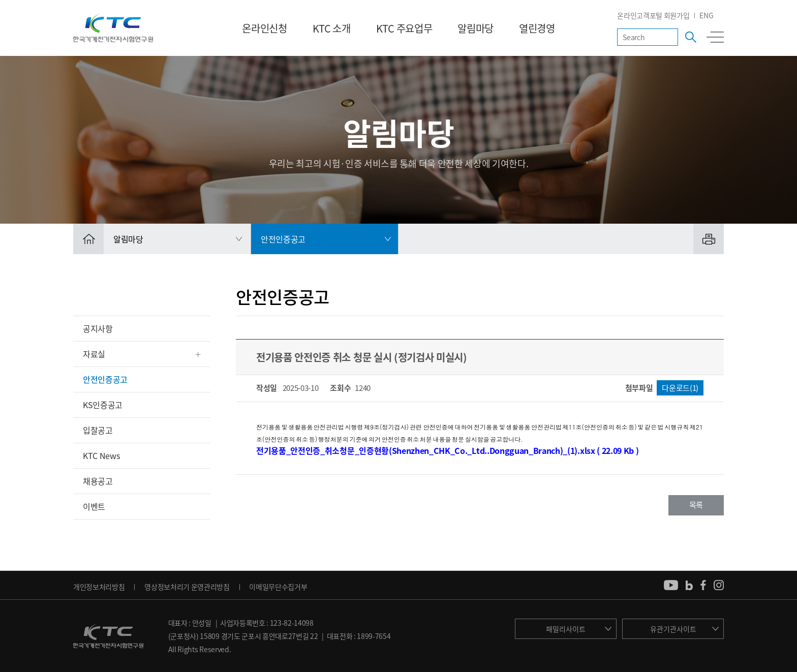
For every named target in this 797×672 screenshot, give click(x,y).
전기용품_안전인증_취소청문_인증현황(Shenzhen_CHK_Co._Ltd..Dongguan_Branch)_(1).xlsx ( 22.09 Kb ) (447, 450)
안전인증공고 (105, 379)
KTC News (101, 455)
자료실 (94, 354)
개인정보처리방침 (99, 587)
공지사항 (98, 328)
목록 (696, 505)
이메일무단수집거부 (278, 587)
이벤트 (94, 506)
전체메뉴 (715, 37)
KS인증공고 (103, 405)
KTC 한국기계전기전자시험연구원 (113, 28)
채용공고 (98, 481)
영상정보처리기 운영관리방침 (187, 587)
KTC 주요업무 (404, 28)
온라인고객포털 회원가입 (653, 15)
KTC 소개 (332, 28)
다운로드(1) (680, 388)
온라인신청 (264, 28)
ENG (706, 15)
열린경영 (537, 28)
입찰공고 (98, 430)
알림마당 (476, 28)
